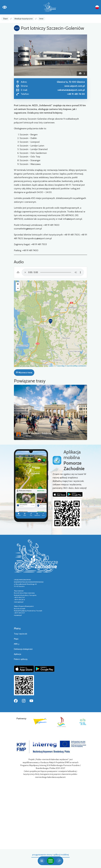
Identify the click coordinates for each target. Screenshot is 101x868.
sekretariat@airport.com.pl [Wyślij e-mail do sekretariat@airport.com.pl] (71, 90)
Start (5, 19)
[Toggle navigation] (50, 861)
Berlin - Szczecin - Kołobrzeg (37, 433)
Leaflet (51, 366)
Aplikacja (18, 654)
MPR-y (17, 644)
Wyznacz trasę (24, 372)
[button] (19, 55)
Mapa (16, 639)
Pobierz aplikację (21, 659)
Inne (41, 19)
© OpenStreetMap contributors (76, 366)
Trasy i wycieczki (21, 634)
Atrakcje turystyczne (24, 19)
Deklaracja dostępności (23, 649)
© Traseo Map (59, 366)
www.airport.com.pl (75, 86)
